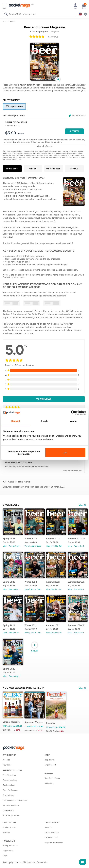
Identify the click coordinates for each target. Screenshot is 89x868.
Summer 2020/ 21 (76, 625)
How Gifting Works (52, 778)
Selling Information (11, 846)
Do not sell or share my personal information (24, 452)
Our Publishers (9, 785)
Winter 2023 (31, 539)
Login (5, 856)
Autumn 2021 (53, 625)
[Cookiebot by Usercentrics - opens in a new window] (73, 413)
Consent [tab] (16, 421)
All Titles (6, 760)
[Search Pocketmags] (6, 14)
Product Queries (10, 827)
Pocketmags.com (52, 832)
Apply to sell (8, 851)
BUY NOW (75, 131)
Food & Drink (10, 21)
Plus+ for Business (10, 790)
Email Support (50, 765)
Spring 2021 (9, 625)
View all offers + (44, 146)
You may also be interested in (24, 688)
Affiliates (6, 832)
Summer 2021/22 (76, 582)
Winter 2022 (31, 582)
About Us (48, 827)
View (5, 546)
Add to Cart (14, 546)
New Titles (7, 765)
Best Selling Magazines (12, 770)
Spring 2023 (9, 539)
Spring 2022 (9, 582)
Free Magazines (9, 775)
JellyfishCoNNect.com (54, 842)
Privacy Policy (9, 795)
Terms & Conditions (11, 805)
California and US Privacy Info (15, 800)
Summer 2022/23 (76, 539)
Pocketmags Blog (10, 780)
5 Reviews (53, 37)
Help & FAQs (50, 760)
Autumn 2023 (53, 539)
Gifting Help (49, 783)
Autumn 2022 (53, 582)
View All (82, 505)
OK (65, 453)
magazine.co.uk (51, 837)
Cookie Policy (8, 810)
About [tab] (73, 421)
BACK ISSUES (11, 505)
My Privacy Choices (11, 815)
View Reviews (44, 399)
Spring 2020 (9, 669)
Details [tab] (44, 421)
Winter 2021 (30, 625)
